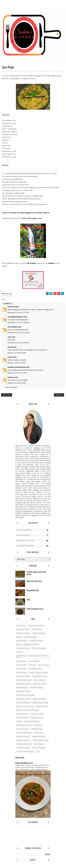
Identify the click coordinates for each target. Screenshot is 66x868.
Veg (63, 71)
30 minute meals (32, 71)
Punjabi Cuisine (37, 718)
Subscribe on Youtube (33, 541)
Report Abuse (20, 757)
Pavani (10, 357)
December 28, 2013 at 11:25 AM (19, 333)
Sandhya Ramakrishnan (16, 367)
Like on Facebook (33, 535)
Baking (19, 637)
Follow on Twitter (33, 530)
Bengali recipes (30, 637)
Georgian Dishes (35, 669)
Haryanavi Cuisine (40, 676)
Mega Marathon (39, 699)
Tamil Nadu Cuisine (41, 740)
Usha (9, 337)
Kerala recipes (22, 688)
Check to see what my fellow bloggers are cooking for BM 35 (26, 213)
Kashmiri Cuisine (40, 684)
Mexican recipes (23, 703)
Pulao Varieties (56, 71)
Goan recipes (22, 672)
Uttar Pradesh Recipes (25, 751)
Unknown (11, 307)
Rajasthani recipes (32, 721)
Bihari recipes (22, 641)
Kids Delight (31, 263)
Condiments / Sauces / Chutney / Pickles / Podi (33, 657)
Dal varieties (21, 661)
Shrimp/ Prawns (23, 729)
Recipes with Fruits (24, 725)
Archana (11, 377)
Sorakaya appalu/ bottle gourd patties (36, 573)
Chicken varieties (39, 648)
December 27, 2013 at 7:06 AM (18, 322)
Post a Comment (11, 387)
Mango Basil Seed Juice (34, 581)
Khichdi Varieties (37, 688)
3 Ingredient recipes (36, 626)
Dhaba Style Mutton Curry (35, 609)
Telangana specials (24, 744)
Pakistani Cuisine (37, 714)
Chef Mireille (12, 327)
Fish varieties (43, 665)
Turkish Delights (39, 748)
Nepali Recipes (42, 706)
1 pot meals (21, 626)
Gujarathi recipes (23, 676)
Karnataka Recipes (24, 684)
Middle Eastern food (40, 703)
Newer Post (7, 395)
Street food (39, 733)
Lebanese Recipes (23, 691)
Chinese (19, 652)
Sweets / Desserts (23, 740)
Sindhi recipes (37, 729)
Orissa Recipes (22, 714)
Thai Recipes (39, 744)
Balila (28, 600)
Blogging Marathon (44, 71)
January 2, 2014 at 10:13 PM (17, 373)
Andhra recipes (39, 633)
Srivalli (10, 347)
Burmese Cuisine (23, 648)
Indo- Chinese (40, 680)
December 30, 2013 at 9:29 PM (18, 343)
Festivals (32, 665)
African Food (37, 629)
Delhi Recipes (34, 661)
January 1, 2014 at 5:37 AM (17, 353)
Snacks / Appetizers (24, 733)
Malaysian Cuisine (23, 699)
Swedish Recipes (38, 736)
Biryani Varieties (36, 641)
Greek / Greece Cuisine (38, 672)
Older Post (59, 395)
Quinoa (19, 721)
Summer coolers (23, 736)
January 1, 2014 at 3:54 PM (17, 363)
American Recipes (23, 633)
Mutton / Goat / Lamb (25, 706)
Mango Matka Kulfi (33, 590)
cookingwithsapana (15, 317)
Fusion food (21, 669)
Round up (38, 725)
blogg (19, 644)
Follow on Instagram (33, 546)
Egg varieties (22, 665)
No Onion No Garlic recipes (27, 710)
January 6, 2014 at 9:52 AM (17, 383)
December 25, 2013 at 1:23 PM (18, 312)
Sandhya (51, 263)
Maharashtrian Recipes (26, 695)
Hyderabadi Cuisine (24, 680)
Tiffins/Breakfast (23, 748)
